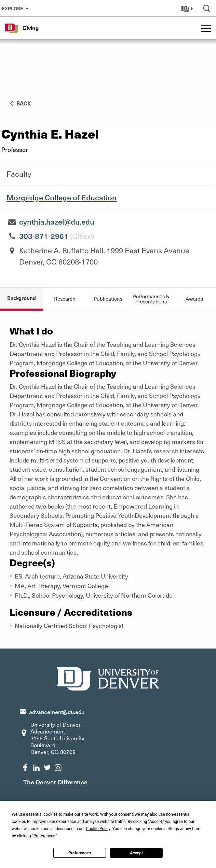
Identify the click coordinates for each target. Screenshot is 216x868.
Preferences (80, 853)
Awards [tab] (194, 299)
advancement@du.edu (57, 712)
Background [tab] (22, 298)
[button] (188, 8)
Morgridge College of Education (62, 197)
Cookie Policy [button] (98, 829)
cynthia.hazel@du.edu (57, 222)
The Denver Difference (55, 782)
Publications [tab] (108, 299)
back (19, 103)
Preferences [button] (44, 836)
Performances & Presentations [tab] (151, 299)
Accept (136, 853)
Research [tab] (65, 299)
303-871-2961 (44, 236)
